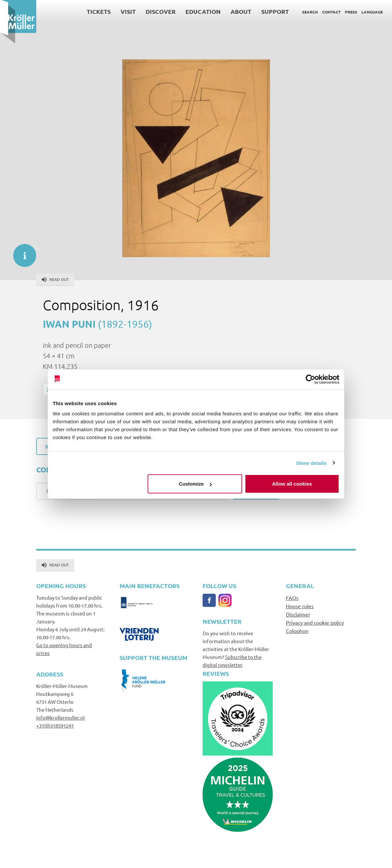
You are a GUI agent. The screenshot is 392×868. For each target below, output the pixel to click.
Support (275, 11)
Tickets (99, 11)
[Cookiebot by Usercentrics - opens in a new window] (310, 379)
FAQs (292, 598)
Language (372, 12)
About (241, 11)
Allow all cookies (292, 484)
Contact (331, 12)
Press (351, 12)
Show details (311, 463)
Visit (128, 11)
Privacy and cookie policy (315, 622)
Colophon (297, 631)
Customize (195, 484)
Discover (161, 11)
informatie (21, 252)
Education (203, 11)
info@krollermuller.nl (60, 718)
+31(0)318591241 (55, 725)
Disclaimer (298, 614)
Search (310, 12)
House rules (300, 606)
